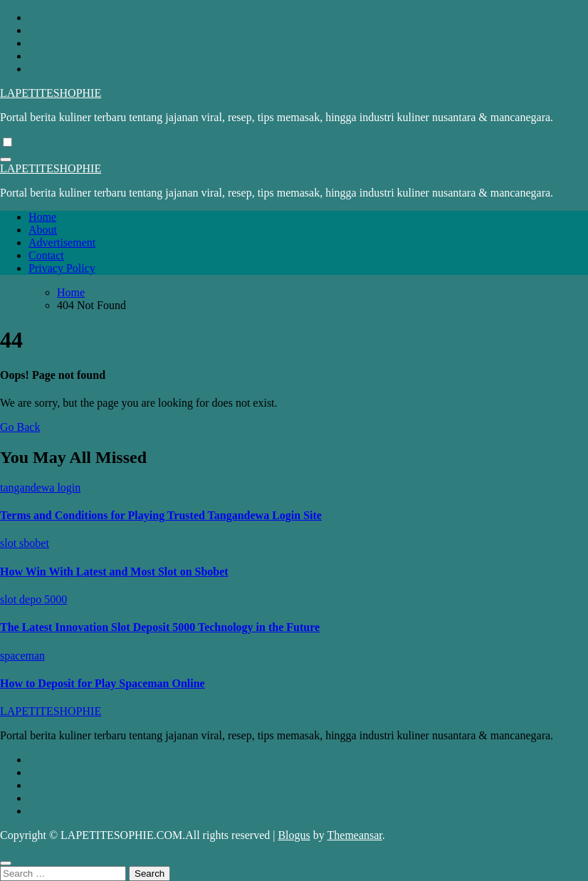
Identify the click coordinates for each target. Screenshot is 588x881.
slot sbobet (25, 543)
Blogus (294, 835)
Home (42, 217)
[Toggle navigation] (6, 160)
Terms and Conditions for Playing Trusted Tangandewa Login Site (161, 515)
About (43, 230)
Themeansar (355, 835)
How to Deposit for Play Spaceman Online (103, 683)
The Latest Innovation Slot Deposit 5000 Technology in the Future (160, 627)
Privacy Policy (62, 268)
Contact (46, 255)
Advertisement (62, 243)
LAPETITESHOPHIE (51, 93)
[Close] (6, 863)
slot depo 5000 (33, 599)
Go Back (20, 427)
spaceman (22, 656)
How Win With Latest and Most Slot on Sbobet (114, 572)
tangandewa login (40, 488)
